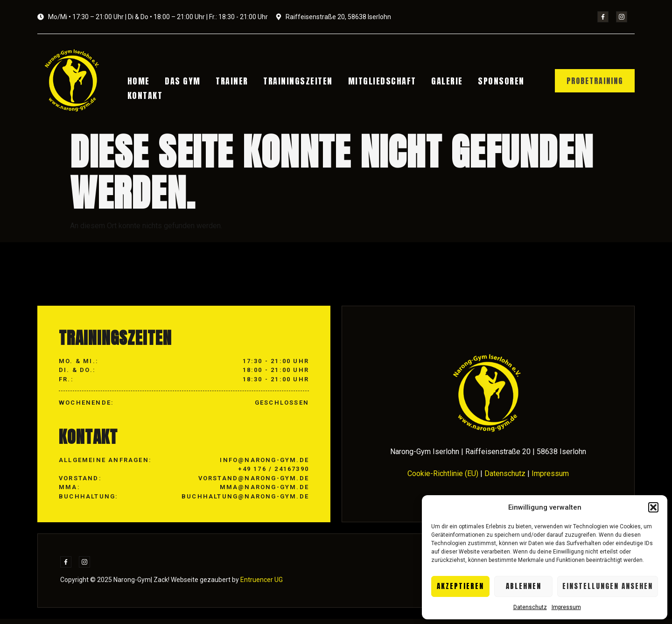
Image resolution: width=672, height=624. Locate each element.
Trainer (226, 82)
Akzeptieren (460, 586)
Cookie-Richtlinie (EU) (443, 478)
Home (141, 82)
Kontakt (148, 94)
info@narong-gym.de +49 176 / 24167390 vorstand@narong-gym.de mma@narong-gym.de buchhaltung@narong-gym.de (245, 483)
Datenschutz (530, 607)
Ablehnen (524, 586)
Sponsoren (477, 82)
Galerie (428, 82)
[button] (653, 507)
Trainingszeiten (288, 82)
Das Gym (181, 82)
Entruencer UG (261, 585)
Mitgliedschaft (367, 82)
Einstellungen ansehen (608, 586)
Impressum (566, 607)
